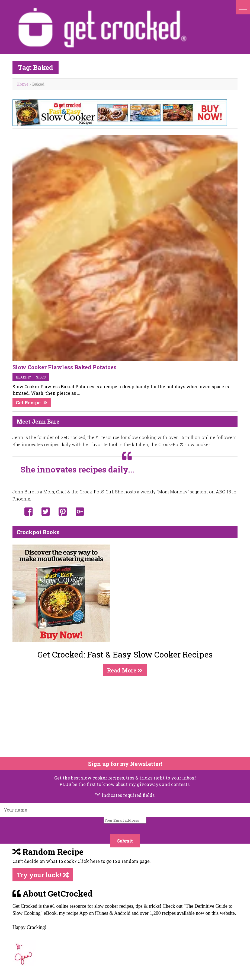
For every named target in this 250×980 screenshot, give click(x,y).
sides (41, 377)
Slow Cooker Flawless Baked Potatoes (65, 367)
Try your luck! (43, 875)
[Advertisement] (122, 717)
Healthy (23, 377)
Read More (125, 670)
